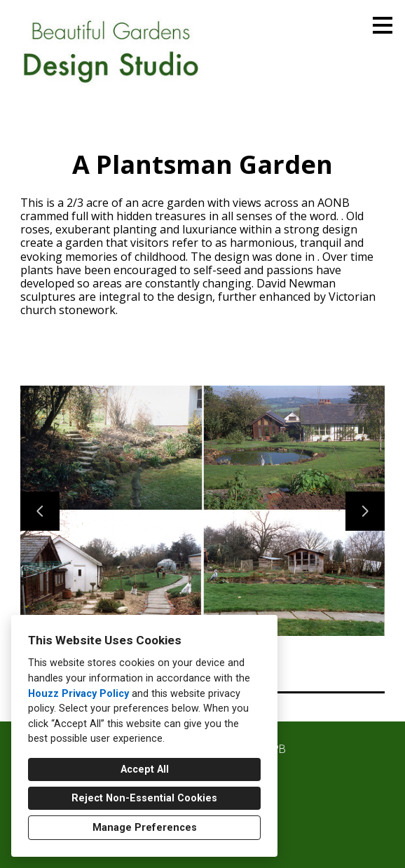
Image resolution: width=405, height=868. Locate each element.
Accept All (145, 769)
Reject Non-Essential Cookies (144, 798)
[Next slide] (365, 511)
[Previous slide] (40, 511)
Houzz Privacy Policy (78, 694)
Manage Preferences (145, 828)
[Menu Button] (383, 25)
